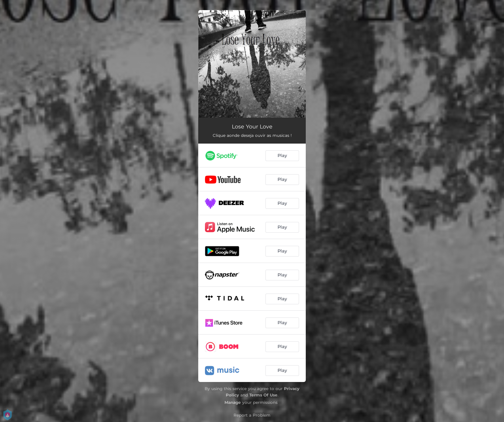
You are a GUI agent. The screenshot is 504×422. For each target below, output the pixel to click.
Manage (233, 402)
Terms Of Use (263, 395)
